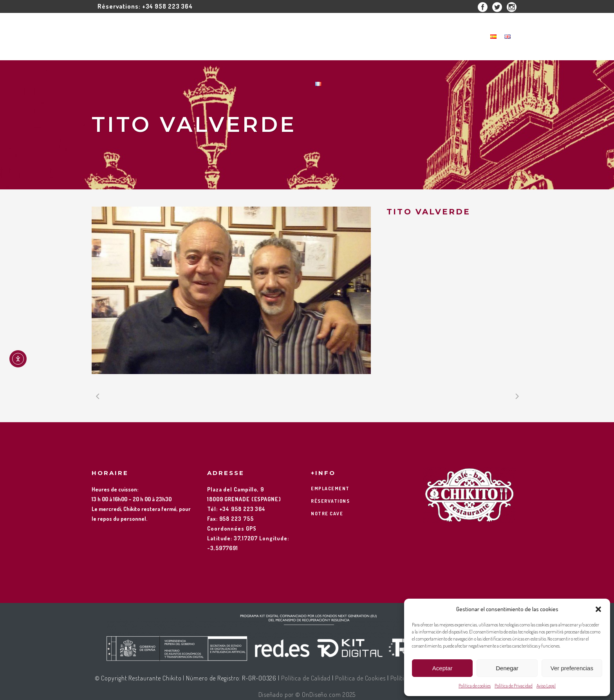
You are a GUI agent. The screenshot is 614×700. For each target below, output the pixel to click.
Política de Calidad (306, 678)
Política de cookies (475, 686)
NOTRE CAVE (327, 514)
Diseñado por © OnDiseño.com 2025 (307, 695)
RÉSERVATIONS (330, 501)
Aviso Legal (546, 686)
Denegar (507, 668)
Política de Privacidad (514, 686)
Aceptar (442, 668)
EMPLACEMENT (330, 489)
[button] (598, 609)
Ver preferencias (572, 668)
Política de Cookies (360, 678)
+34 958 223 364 (168, 6)
